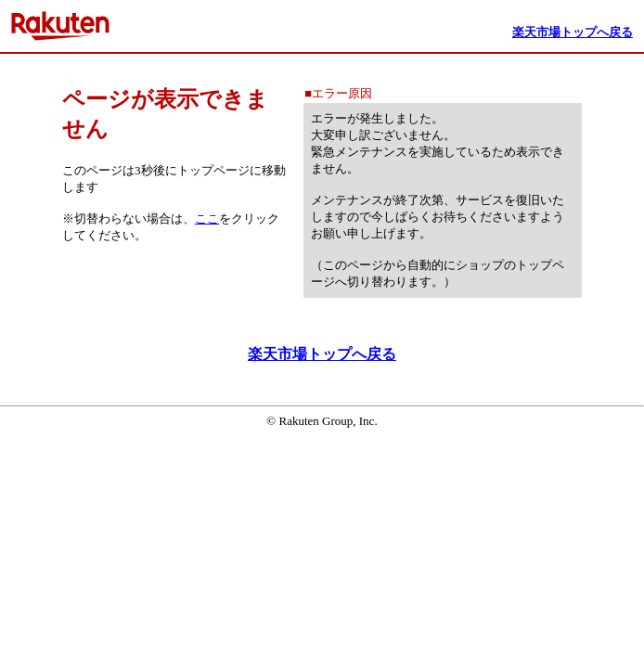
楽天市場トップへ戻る (322, 354)
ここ (207, 218)
